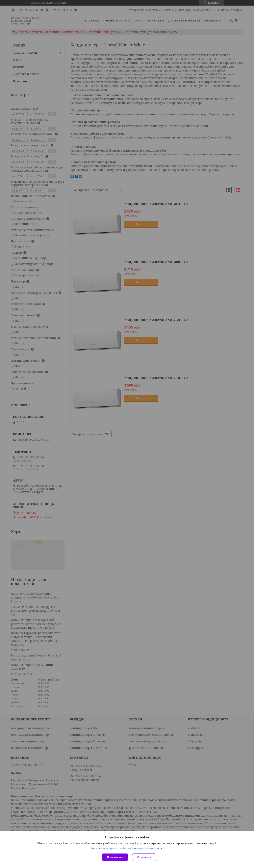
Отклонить (144, 857)
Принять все (115, 857)
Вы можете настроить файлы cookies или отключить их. (126, 848)
